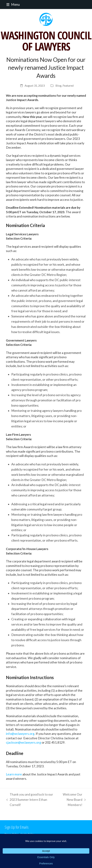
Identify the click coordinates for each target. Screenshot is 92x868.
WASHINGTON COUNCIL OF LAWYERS (46, 41)
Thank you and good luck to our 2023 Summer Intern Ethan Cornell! (29, 800)
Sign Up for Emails (17, 827)
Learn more (14, 774)
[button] (12, 4)
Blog (58, 85)
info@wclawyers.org (20, 734)
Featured (68, 85)
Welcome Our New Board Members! (72, 800)
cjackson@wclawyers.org (23, 742)
